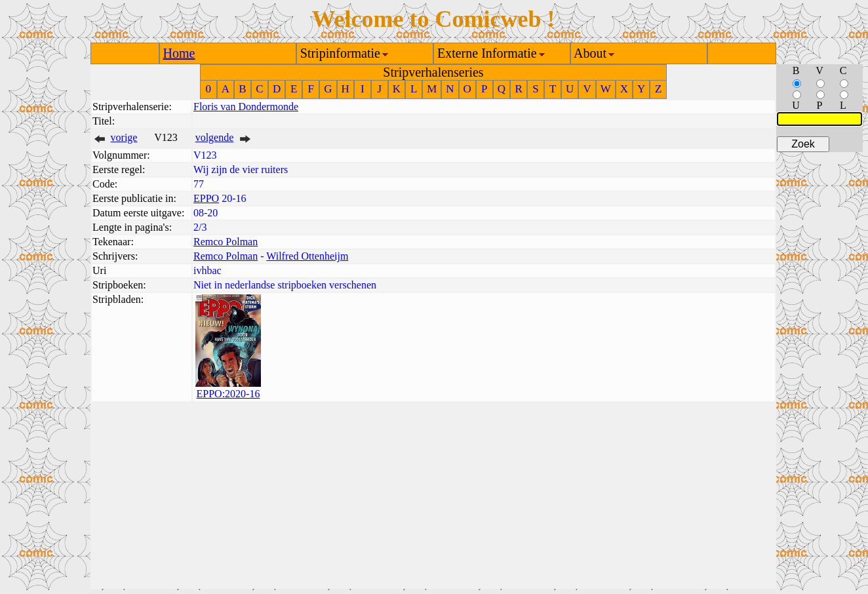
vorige (124, 137)
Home (179, 53)
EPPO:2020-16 (228, 394)
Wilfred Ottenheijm (307, 256)
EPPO (206, 198)
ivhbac (207, 270)
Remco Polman (226, 242)
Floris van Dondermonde (246, 107)
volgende (215, 137)
